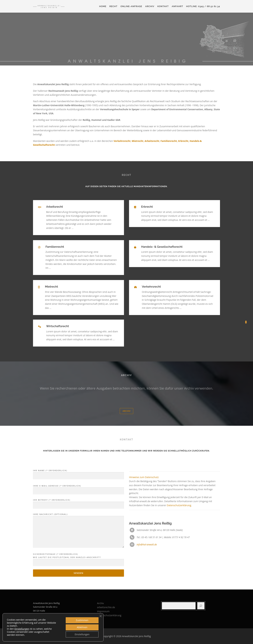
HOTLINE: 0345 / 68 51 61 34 (203, 6)
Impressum (103, 611)
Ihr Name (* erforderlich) (78, 531)
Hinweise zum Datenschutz (144, 535)
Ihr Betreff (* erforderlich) (78, 560)
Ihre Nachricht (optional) (78, 588)
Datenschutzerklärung (179, 562)
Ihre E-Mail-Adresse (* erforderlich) (78, 546)
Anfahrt (177, 6)
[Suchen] (201, 606)
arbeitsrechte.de (106, 607)
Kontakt (163, 6)
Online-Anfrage (131, 6)
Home (103, 6)
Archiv (150, 6)
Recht (113, 6)
